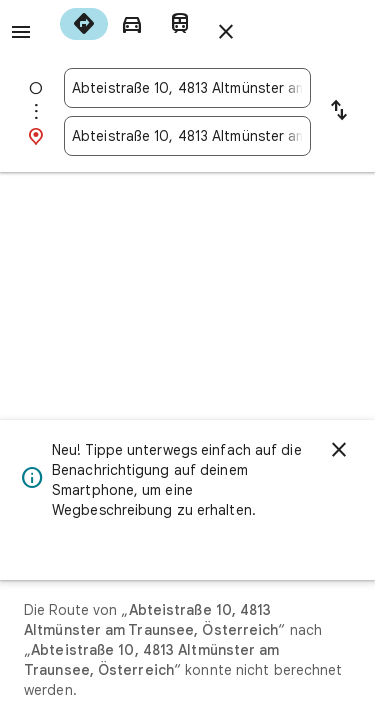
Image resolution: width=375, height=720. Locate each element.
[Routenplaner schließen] (226, 32)
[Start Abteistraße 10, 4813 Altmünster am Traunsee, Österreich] (187, 88)
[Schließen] (339, 450)
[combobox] (187, 88)
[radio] (84, 24)
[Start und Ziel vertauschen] (339, 112)
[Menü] (21, 32)
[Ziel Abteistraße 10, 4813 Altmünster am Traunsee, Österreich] (187, 136)
